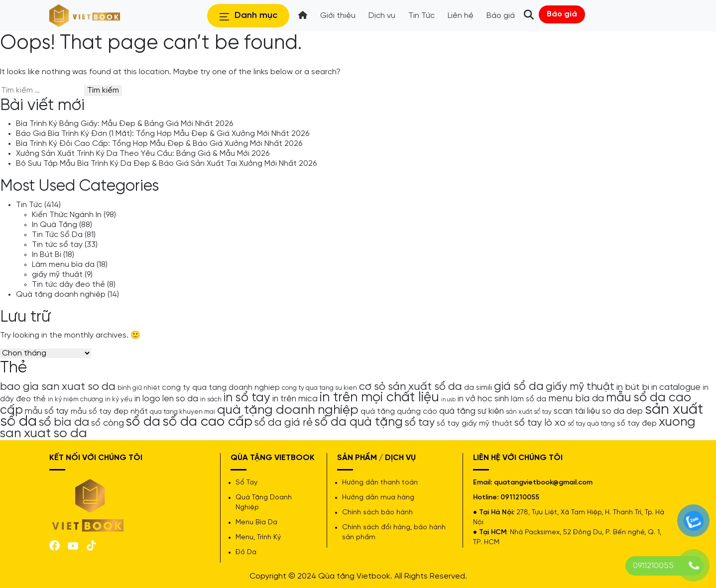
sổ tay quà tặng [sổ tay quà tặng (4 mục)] (591, 424)
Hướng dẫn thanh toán (380, 483)
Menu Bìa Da (256, 523)
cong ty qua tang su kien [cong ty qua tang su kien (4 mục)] (319, 388)
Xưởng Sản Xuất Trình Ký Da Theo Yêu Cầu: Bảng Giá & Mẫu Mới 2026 (143, 154)
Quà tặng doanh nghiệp (61, 294)
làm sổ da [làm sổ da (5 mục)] (529, 399)
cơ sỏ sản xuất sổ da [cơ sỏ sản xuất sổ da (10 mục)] (411, 387)
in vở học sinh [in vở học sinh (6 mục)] (483, 399)
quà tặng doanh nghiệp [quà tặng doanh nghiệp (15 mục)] (288, 410)
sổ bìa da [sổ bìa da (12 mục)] (64, 422)
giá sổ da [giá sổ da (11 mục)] (519, 387)
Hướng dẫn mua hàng (378, 498)
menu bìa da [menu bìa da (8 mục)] (576, 399)
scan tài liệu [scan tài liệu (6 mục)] (577, 411)
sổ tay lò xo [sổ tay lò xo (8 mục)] (540, 423)
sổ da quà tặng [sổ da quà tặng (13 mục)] (359, 422)
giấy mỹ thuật (57, 275)
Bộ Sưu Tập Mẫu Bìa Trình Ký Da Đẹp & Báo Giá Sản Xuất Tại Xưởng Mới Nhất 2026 (166, 164)
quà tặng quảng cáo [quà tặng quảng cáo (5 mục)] (399, 412)
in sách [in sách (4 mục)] (211, 399)
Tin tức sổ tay (57, 245)
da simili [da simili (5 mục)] (478, 388)
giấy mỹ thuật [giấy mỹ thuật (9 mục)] (580, 387)
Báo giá (562, 14)
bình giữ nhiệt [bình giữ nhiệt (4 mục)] (139, 388)
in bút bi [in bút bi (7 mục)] (633, 387)
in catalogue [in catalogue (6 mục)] (676, 387)
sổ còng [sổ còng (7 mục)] (108, 423)
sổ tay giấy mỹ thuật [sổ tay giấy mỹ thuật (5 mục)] (475, 424)
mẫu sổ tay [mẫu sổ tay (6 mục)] (47, 411)
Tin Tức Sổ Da (57, 235)
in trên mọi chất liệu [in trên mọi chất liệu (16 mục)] (379, 398)
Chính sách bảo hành (377, 513)
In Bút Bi (47, 255)
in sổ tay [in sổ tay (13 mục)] (247, 398)
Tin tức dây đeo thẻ (68, 285)
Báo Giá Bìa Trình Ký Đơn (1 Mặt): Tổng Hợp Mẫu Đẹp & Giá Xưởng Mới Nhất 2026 (163, 134)
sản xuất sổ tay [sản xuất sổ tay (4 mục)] (529, 412)
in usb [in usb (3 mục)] (448, 400)
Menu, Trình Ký (258, 537)
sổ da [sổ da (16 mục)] (143, 422)
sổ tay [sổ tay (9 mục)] (420, 423)
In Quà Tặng (55, 225)
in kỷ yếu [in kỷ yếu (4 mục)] (119, 399)
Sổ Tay (246, 483)
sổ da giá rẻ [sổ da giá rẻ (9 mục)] (284, 423)
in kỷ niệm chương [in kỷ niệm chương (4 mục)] (75, 399)
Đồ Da (246, 552)
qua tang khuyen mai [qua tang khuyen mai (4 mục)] (182, 412)
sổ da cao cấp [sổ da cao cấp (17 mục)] (207, 422)
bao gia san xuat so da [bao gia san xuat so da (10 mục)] (58, 387)
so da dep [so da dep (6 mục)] (622, 411)
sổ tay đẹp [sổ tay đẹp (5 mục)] (637, 424)
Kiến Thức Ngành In (67, 215)
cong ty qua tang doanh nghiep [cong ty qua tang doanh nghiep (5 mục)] (221, 388)
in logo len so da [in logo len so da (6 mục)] (166, 399)
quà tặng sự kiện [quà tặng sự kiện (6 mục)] (472, 411)
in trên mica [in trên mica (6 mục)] (295, 399)
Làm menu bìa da (63, 265)
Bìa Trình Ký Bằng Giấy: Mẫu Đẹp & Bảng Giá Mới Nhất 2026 (124, 124)
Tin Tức (29, 205)
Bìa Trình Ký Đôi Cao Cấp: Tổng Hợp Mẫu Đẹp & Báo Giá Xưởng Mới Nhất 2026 (159, 144)
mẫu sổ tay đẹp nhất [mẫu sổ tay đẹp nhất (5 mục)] (109, 412)
